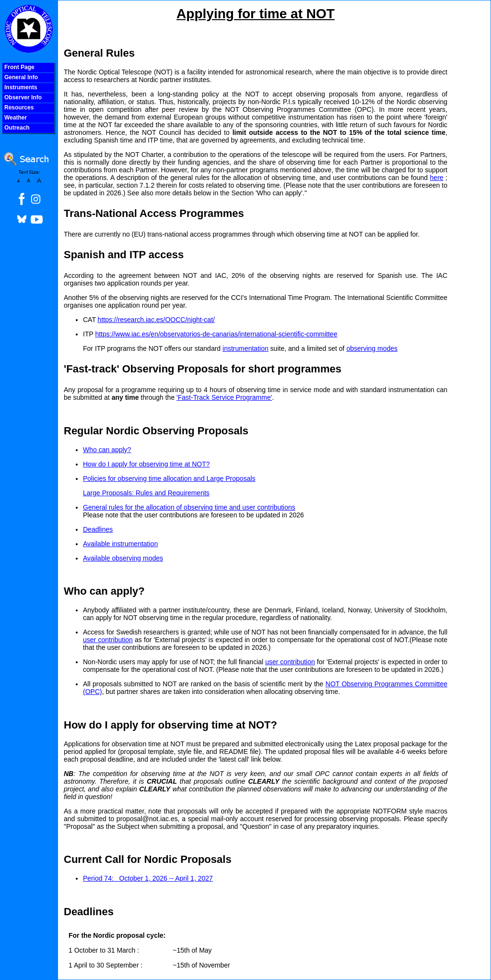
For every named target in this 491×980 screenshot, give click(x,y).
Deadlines (98, 529)
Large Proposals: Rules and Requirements (146, 493)
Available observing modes (123, 558)
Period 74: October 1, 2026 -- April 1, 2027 (148, 878)
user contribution (108, 640)
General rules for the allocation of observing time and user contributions (189, 507)
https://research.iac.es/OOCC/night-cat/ (156, 320)
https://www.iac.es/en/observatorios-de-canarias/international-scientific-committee (216, 334)
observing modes (372, 348)
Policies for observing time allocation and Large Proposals (169, 478)
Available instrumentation (120, 544)
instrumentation (245, 348)
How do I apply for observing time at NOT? (146, 464)
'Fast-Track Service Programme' (224, 397)
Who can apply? (107, 450)
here (437, 178)
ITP (89, 334)
